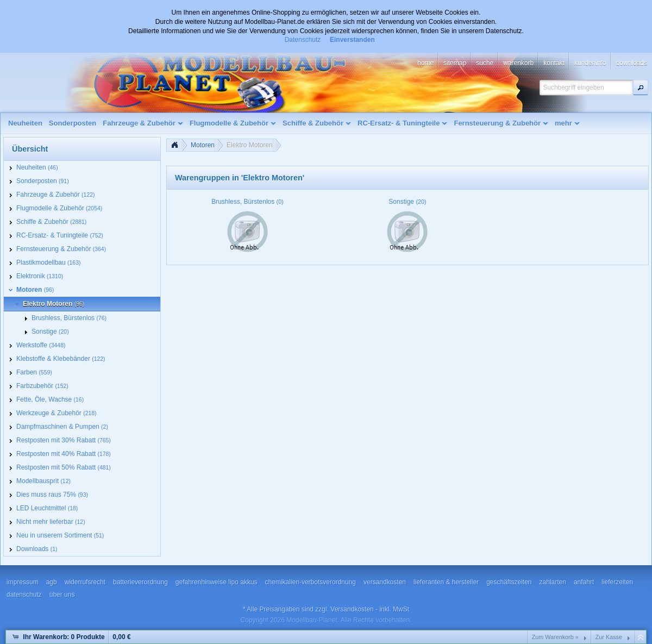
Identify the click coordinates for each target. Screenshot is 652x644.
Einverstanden (352, 40)
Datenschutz (303, 40)
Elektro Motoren (250, 145)
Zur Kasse (609, 637)
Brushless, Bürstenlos (247, 202)
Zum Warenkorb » (555, 637)
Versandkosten (352, 609)
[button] (641, 87)
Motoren (203, 145)
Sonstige (407, 202)
